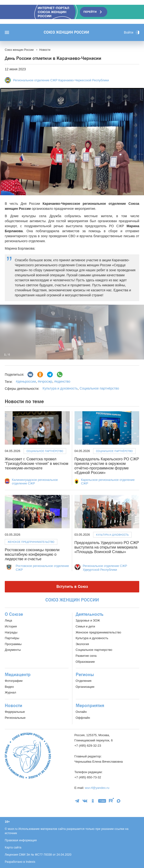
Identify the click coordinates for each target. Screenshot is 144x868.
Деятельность (90, 614)
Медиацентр (18, 675)
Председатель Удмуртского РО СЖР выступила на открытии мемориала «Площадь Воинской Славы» (107, 547)
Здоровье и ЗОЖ (88, 620)
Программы (13, 644)
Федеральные (15, 712)
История (11, 626)
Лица (8, 620)
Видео (9, 687)
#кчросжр (45, 381)
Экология (82, 644)
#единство (62, 381)
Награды (11, 632)
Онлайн (81, 712)
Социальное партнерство (94, 650)
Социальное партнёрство (99, 388)
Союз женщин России (66, 32)
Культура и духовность (60, 388)
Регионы (85, 675)
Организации (85, 687)
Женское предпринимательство (31, 542)
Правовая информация (21, 840)
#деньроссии (26, 381)
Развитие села (86, 656)
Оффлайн (83, 718)
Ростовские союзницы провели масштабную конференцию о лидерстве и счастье (32, 554)
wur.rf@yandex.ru (97, 788)
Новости (13, 706)
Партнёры (12, 638)
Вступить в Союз (72, 587)
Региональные (15, 718)
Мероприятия (90, 706)
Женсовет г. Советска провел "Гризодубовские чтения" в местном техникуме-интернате (37, 464)
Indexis (31, 862)
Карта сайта (13, 847)
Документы (13, 650)
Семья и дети (85, 626)
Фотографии (14, 681)
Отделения (84, 681)
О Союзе (14, 614)
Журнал (10, 692)
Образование (85, 662)
